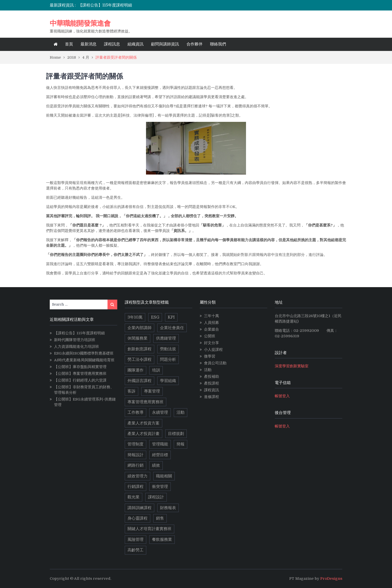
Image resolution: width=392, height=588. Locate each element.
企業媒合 (211, 329)
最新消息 (88, 44)
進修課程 (211, 397)
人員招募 (211, 323)
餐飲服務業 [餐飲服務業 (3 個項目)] (162, 540)
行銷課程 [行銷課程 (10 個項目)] (135, 487)
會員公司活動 (215, 363)
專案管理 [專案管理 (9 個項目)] (152, 391)
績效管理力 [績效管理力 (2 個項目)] (137, 476)
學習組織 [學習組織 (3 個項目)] (168, 381)
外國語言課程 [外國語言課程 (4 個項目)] (139, 381)
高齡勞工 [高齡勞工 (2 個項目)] (135, 550)
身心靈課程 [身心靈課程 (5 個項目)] (137, 518)
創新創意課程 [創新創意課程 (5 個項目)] (139, 349)
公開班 (210, 336)
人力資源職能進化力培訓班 (76, 347)
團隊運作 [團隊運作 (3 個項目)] (135, 370)
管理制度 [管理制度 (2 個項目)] (135, 444)
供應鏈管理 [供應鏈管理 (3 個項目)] (166, 338)
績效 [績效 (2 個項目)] (156, 465)
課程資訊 (211, 390)
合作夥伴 (194, 44)
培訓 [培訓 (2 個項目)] (156, 370)
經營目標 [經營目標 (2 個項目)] (160, 455)
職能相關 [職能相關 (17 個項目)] (164, 476)
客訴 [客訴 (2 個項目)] (131, 391)
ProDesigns (331, 579)
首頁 (69, 44)
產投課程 (211, 383)
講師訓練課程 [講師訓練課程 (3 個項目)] (139, 508)
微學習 (210, 356)
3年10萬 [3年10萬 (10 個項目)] (135, 317)
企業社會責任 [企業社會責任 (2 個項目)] (172, 328)
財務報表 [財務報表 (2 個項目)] (168, 508)
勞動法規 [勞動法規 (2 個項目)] (168, 349)
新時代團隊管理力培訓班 (75, 340)
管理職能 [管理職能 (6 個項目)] (160, 444)
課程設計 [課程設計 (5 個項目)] (156, 497)
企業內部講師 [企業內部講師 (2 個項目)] (139, 328)
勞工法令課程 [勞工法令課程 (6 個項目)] (139, 360)
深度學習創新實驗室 (292, 366)
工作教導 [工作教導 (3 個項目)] (135, 412)
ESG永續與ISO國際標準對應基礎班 (84, 353)
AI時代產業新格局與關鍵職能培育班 (84, 360)
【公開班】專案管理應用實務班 (80, 374)
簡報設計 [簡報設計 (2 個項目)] (135, 455)
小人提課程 (213, 350)
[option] (152, 5)
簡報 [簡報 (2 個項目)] (180, 444)
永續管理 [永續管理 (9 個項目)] (160, 412)
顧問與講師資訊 (165, 44)
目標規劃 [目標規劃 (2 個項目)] (176, 434)
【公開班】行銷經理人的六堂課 (80, 380)
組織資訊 (135, 44)
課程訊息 (112, 44)
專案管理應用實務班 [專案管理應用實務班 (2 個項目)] (145, 402)
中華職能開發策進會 (80, 23)
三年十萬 (211, 316)
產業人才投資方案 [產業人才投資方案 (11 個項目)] (143, 423)
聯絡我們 (218, 44)
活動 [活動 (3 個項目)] (180, 412)
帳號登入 (282, 396)
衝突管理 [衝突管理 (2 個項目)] (160, 487)
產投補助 (211, 377)
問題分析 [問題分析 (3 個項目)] (168, 360)
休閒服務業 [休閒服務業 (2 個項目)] (137, 338)
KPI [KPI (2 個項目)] (171, 317)
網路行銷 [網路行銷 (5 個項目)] (135, 465)
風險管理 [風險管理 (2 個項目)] (135, 540)
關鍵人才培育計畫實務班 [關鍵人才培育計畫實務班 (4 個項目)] (149, 529)
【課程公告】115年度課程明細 (105, 5)
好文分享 (211, 343)
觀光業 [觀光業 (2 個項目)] (133, 497)
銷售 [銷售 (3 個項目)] (160, 518)
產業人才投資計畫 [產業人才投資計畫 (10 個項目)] (143, 434)
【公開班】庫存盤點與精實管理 (80, 367)
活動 (208, 370)
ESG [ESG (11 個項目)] (155, 317)
